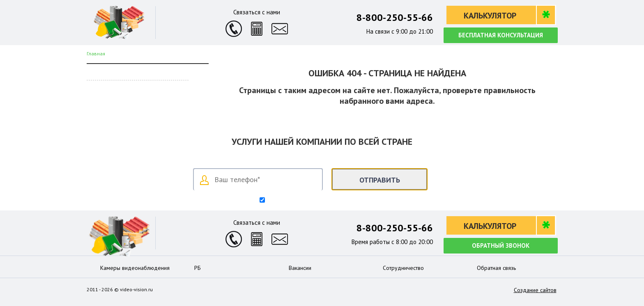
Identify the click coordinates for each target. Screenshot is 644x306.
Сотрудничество (403, 268)
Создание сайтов (535, 290)
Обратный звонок (501, 245)
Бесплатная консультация (501, 35)
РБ (198, 268)
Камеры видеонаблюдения (135, 268)
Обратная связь (496, 268)
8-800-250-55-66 (395, 17)
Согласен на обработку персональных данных (326, 201)
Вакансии (300, 268)
